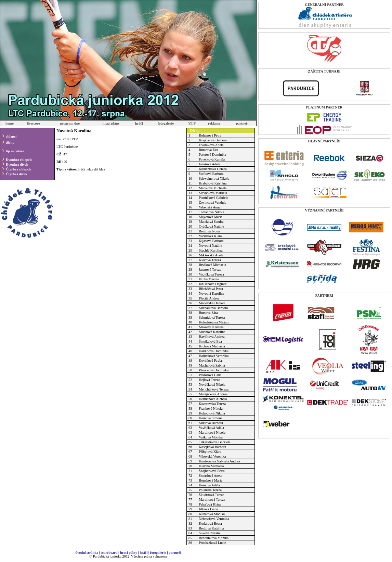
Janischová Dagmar (213, 284)
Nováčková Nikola (212, 385)
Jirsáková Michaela (212, 265)
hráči (139, 123)
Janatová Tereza (210, 270)
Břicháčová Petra (211, 289)
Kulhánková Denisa (213, 169)
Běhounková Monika (214, 538)
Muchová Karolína (212, 332)
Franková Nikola (211, 408)
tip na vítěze (15, 151)
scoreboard (109, 553)
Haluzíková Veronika (214, 356)
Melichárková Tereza (214, 389)
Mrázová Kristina (211, 327)
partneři (242, 123)
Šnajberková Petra (212, 471)
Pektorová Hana (210, 375)
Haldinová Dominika (214, 351)
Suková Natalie (210, 533)
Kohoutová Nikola (212, 413)
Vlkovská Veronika (212, 456)
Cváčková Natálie (211, 226)
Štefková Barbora (211, 174)
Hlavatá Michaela (211, 466)
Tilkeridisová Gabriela (215, 442)
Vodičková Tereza (211, 274)
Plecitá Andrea (209, 298)
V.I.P (192, 123)
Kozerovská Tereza (212, 404)
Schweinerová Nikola (214, 178)
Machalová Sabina (212, 365)
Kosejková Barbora (212, 447)
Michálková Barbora (213, 308)
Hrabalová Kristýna (213, 183)
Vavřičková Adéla (211, 428)
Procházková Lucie (212, 543)
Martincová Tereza (212, 500)
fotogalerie (166, 123)
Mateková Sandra (211, 222)
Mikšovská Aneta (211, 255)
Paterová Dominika (212, 155)
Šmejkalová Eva (210, 341)
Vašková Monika (211, 437)
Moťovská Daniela (212, 303)
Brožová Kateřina (211, 528)
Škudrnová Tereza (211, 495)
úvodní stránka (87, 553)
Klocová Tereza (210, 260)
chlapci (11, 136)
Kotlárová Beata (210, 523)
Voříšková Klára (210, 236)
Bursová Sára (208, 313)
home (10, 123)
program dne (70, 123)
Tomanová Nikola (211, 212)
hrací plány (111, 123)
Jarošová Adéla (210, 164)
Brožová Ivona (209, 231)
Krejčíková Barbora (213, 140)
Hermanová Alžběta (213, 399)
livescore (33, 123)
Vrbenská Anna (210, 207)
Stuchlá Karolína (211, 250)
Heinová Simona (211, 418)
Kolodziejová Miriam (214, 322)
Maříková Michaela (213, 188)
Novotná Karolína (211, 293)
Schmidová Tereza (212, 317)
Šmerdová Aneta (210, 476)
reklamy (214, 123)
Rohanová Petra (210, 135)
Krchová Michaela (212, 346)
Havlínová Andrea (212, 337)
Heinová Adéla (209, 485)
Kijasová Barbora (211, 241)
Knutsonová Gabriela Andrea (219, 461)
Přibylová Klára (210, 452)
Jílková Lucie (208, 509)
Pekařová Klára (210, 504)
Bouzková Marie (211, 480)
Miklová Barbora (211, 423)
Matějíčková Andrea (213, 394)
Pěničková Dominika (214, 370)
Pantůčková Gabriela (213, 198)
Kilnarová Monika (212, 514)
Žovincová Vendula (212, 202)
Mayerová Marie (211, 217)
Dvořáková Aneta (211, 145)
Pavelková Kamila (212, 159)
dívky (10, 143)
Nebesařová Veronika (214, 519)
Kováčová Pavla (210, 361)
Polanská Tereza (210, 490)
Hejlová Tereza (209, 380)
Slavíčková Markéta (213, 193)
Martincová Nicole (212, 432)
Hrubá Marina (209, 279)
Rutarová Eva (208, 150)
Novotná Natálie (210, 246)
